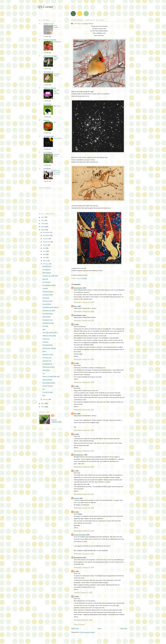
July (55, 122)
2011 (43, 220)
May (44, 254)
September (46, 242)
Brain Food (57, 106)
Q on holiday (48, 152)
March (45, 261)
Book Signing (47, 273)
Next (44, 329)
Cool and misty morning (56, 92)
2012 (43, 217)
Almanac (47, 120)
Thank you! (46, 339)
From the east (47, 358)
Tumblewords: (79, 455)
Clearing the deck (48, 323)
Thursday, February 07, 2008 (83, 592)
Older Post (124, 628)
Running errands (48, 291)
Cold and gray (47, 361)
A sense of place (48, 392)
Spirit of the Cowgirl (50, 56)
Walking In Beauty (50, 88)
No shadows (46, 269)
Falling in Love (49, 24)
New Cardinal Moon (49, 383)
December (46, 232)
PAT (75, 414)
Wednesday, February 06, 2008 (84, 302)
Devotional (46, 298)
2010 (43, 224)
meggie (76, 498)
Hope (44, 351)
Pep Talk (45, 326)
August (45, 245)
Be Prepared (47, 282)
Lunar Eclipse (47, 304)
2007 (43, 404)
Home (100, 628)
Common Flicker (48, 295)
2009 (43, 227)
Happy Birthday (47, 380)
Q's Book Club (49, 136)
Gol (44, 373)
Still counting (47, 317)
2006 (43, 407)
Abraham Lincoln (48, 354)
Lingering (45, 342)
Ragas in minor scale (49, 335)
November (46, 235)
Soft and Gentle (48, 345)
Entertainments (47, 364)
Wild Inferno (46, 370)
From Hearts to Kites (49, 285)
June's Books (58, 138)
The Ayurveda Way (50, 40)
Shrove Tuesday (48, 386)
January (46, 399)
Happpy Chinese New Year (51, 376)
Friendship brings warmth (51, 307)
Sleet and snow (47, 301)
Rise (44, 395)
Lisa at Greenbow (80, 535)
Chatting (45, 288)
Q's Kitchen (48, 104)
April (44, 258)
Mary (76, 306)
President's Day (48, 320)
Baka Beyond (47, 266)
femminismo (78, 288)
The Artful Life (48, 72)
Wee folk (45, 279)
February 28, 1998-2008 (50, 276)
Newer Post (75, 628)
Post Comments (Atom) (88, 632)
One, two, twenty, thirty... (50, 332)
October (46, 239)
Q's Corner (45, 7)
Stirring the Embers (49, 367)
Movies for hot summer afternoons (57, 172)
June (45, 251)
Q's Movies (47, 169)
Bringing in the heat (49, 310)
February (46, 264)
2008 (43, 230)
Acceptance (57, 42)
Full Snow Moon (48, 313)
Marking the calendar (49, 348)
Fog (44, 389)
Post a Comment (79, 624)
